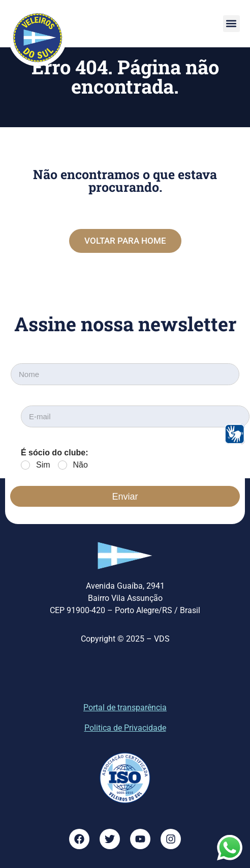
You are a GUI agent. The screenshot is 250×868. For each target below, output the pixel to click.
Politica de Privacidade (125, 728)
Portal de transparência (125, 707)
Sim (43, 465)
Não (81, 465)
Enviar (125, 497)
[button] (231, 24)
